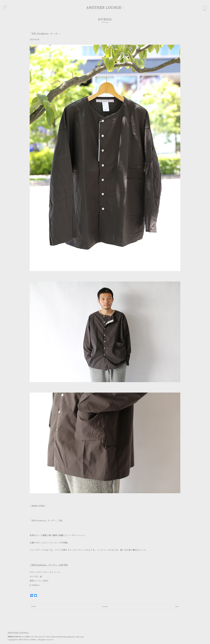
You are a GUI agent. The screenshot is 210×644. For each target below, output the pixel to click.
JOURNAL (105, 606)
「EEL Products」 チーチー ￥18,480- (49, 565)
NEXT (177, 606)
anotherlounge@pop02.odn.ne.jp (69, 637)
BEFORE (34, 606)
